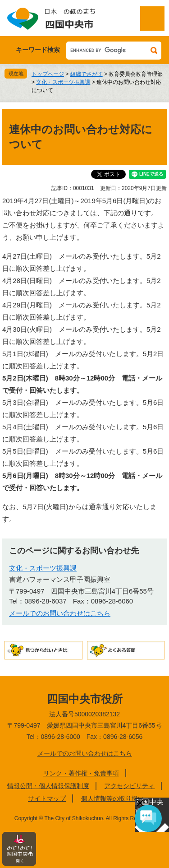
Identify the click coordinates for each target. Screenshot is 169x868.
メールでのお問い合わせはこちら (60, 613)
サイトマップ (47, 798)
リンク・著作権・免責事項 (81, 773)
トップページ (48, 74)
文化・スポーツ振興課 (63, 82)
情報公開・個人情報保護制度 (48, 786)
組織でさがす (87, 74)
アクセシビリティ (129, 786)
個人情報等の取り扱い (113, 798)
